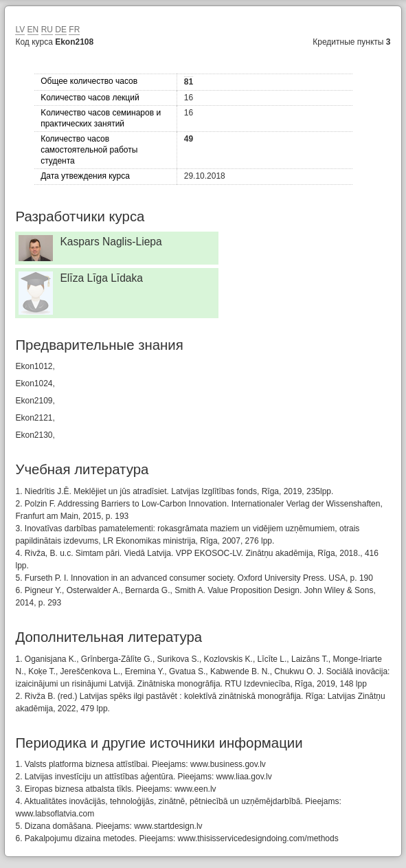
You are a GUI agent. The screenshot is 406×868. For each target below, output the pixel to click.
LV (20, 30)
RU (47, 30)
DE (61, 30)
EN (33, 30)
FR (74, 30)
